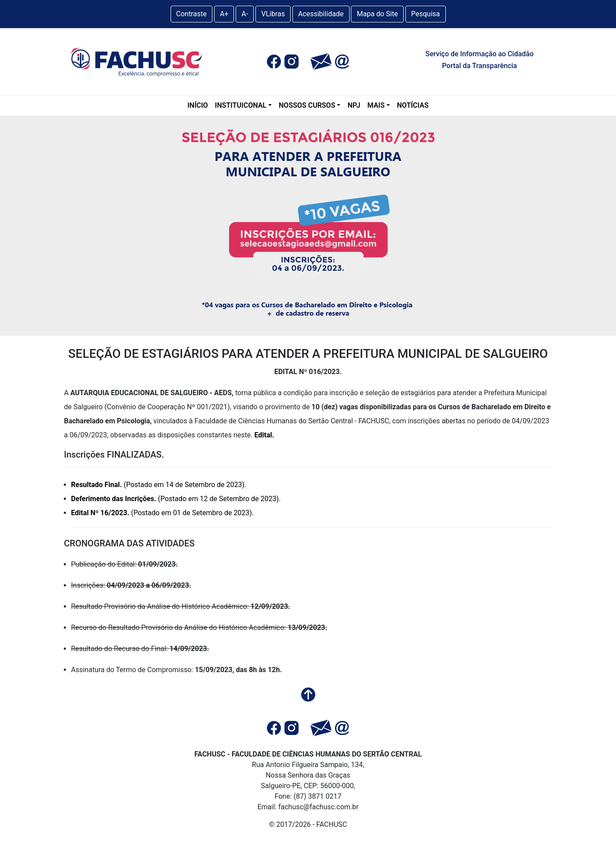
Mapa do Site (377, 14)
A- (245, 14)
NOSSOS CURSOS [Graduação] (307, 105)
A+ (224, 14)
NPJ (354, 105)
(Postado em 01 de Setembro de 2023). (163, 513)
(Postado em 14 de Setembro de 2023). (159, 485)
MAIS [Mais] (376, 105)
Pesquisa (426, 14)
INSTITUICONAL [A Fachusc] (241, 105)
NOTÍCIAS (413, 105)
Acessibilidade (321, 14)
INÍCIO (198, 105)
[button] (274, 62)
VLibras (273, 14)
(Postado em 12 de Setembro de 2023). (176, 499)
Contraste (191, 14)
